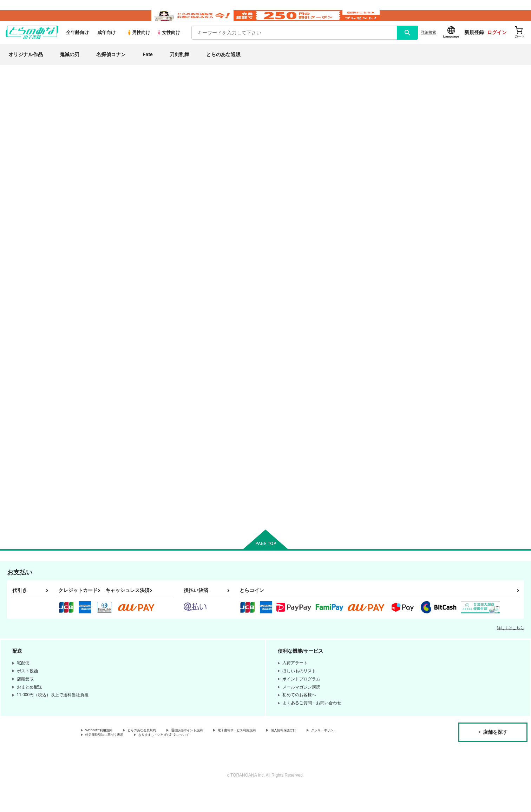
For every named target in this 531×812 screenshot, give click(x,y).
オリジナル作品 (26, 65)
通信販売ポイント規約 (210, 753)
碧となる (420, 301)
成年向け (106, 43)
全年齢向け (77, 43)
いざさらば (353, 301)
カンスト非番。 (326, 115)
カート (182, 358)
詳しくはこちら (510, 650)
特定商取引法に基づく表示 (159, 759)
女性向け (168, 43)
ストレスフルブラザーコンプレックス (233, 115)
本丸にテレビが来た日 (296, 301)
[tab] (174, 187)
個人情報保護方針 (329, 753)
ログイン (497, 42)
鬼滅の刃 (70, 65)
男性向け (139, 43)
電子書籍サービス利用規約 (272, 753)
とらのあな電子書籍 (74, 82)
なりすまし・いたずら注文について (234, 759)
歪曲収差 (287, 115)
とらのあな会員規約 (155, 753)
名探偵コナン (111, 65)
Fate (148, 65)
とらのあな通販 (223, 65)
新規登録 (474, 42)
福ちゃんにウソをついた (230, 470)
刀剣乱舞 (179, 65)
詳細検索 (428, 42)
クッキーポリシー (102, 759)
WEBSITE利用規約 (103, 753)
